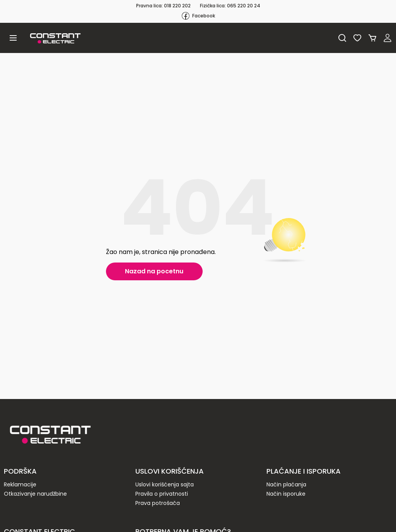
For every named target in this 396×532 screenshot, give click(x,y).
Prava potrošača (158, 503)
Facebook (198, 16)
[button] (13, 38)
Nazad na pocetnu (154, 271)
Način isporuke (286, 494)
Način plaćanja (286, 484)
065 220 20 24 (244, 6)
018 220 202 (177, 6)
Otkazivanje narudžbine (35, 494)
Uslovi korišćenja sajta (165, 484)
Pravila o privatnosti (162, 494)
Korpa (372, 38)
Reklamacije (20, 484)
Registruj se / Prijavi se (387, 38)
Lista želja (357, 38)
